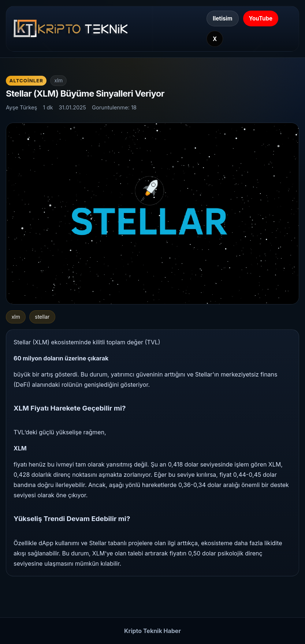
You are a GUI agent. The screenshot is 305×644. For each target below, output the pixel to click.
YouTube (261, 18)
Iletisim (223, 18)
